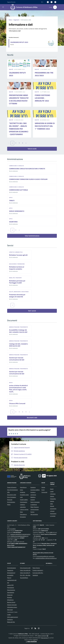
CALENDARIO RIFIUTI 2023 (19, 42)
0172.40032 (12, 529)
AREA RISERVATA (31, 642)
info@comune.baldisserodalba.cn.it (19, 536)
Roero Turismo (36, 568)
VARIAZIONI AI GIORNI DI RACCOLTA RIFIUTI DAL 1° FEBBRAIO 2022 (45, 126)
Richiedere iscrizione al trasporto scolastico (17, 268)
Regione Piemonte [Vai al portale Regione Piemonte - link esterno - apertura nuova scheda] (11, 2)
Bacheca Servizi (11, 602)
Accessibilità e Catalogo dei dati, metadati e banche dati (18, 331)
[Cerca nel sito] (55, 7)
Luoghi (52, 491)
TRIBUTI (12, 201)
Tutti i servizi (32, 311)
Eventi (52, 489)
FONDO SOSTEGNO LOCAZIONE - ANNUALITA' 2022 (42, 98)
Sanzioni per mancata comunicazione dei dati (17, 359)
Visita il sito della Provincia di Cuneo (29, 573)
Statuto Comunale (12, 605)
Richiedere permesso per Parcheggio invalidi (17, 282)
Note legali (10, 610)
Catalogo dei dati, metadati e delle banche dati (18, 345)
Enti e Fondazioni (12, 497)
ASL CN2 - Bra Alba (25, 575)
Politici (9, 505)
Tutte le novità (32, 149)
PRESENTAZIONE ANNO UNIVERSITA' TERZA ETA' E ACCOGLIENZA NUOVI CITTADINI (19, 99)
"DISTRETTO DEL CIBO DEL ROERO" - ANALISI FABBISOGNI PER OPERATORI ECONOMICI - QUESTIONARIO (19, 129)
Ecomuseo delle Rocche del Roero (41, 573)
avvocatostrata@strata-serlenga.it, (45, 556)
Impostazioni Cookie (12, 612)
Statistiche (10, 619)
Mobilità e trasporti (15, 278)
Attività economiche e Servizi (53, 509)
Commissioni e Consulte (16, 166)
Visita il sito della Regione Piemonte (29, 570)
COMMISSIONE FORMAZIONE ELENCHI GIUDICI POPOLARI (28, 179)
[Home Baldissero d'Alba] (24, 7)
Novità (11, 69)
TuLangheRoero (24, 578)
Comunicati (44, 492)
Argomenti (16, 20)
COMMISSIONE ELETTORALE (19, 190)
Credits (9, 615)
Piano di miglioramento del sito (12, 580)
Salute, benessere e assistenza (19, 292)
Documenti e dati (32, 418)
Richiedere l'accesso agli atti (18, 255)
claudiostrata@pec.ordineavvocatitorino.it (46, 558)
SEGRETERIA (13, 222)
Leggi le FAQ (10, 585)
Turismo (32, 512)
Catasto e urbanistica (16, 252)
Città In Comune (42, 636)
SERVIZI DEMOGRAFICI (17, 211)
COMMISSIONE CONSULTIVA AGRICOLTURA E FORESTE (27, 169)
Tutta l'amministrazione (32, 236)
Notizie (43, 487)
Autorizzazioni (24, 502)
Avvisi (11, 383)
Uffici (11, 198)
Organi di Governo (12, 487)
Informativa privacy (12, 607)
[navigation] (3, 7)
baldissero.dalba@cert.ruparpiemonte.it (20, 534)
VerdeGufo (35, 575)
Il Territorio (53, 494)
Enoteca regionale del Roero (40, 570)
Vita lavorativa (34, 514)
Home (10, 20)
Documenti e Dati (12, 495)
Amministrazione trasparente (18, 327)
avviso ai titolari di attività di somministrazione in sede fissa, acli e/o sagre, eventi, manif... (18, 389)
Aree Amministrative (12, 490)
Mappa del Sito (11, 622)
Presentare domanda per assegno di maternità (17, 296)
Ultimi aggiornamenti (13, 617)
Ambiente (23, 492)
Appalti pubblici (24, 500)
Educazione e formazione (17, 264)
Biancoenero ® (45, 638)
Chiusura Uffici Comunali (17, 403)
